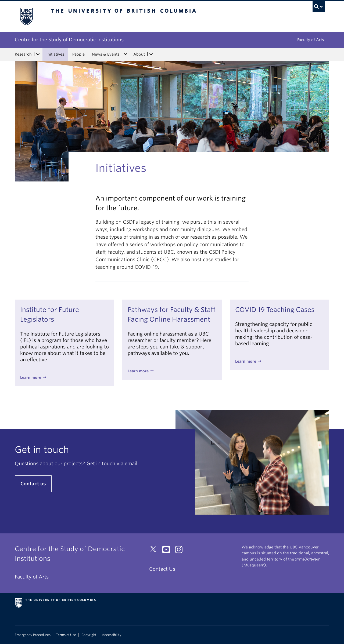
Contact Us (162, 569)
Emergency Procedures (33, 635)
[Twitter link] (155, 551)
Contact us (33, 484)
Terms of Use (66, 635)
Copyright (89, 635)
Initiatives (55, 54)
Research (23, 54)
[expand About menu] (151, 54)
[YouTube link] (168, 551)
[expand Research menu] (38, 54)
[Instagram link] (181, 551)
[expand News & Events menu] (126, 54)
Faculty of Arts (311, 40)
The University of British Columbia (26, 16)
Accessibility (112, 635)
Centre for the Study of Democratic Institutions (69, 40)
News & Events (106, 54)
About (139, 54)
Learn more (31, 377)
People (78, 54)
